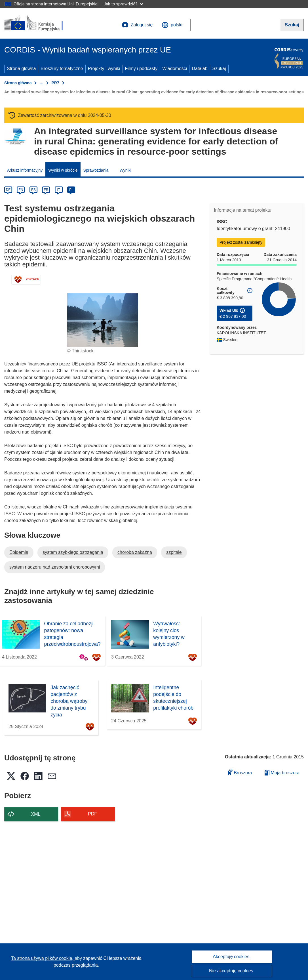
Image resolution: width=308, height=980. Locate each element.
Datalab (200, 69)
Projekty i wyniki (104, 69)
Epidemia (19, 552)
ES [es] (33, 190)
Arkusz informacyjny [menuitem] (25, 170)
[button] (172, 25)
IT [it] (59, 190)
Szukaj (219, 69)
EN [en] (21, 190)
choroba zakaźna (135, 552)
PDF (92, 814)
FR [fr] (46, 190)
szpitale (174, 552)
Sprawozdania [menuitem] (96, 170)
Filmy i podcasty (141, 69)
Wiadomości (175, 69)
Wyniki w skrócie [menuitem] (63, 170)
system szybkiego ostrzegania (73, 552)
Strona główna (21, 69)
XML (36, 814)
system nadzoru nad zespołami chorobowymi (55, 567)
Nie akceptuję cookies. (232, 971)
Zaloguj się (137, 25)
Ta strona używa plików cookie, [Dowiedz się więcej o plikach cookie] (43, 958)
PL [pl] (71, 190)
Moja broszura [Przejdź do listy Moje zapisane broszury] (282, 773)
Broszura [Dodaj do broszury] (240, 772)
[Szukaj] (292, 25)
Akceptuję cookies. (232, 957)
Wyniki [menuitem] (125, 170)
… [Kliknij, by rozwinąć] (41, 83)
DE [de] (8, 190)
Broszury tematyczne (62, 69)
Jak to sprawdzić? (123, 4)
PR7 (55, 83)
